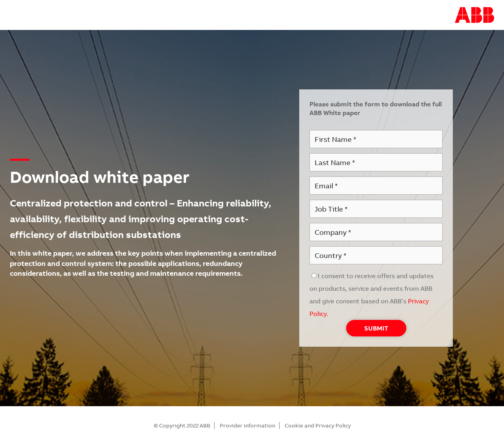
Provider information (247, 425)
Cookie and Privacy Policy (318, 425)
